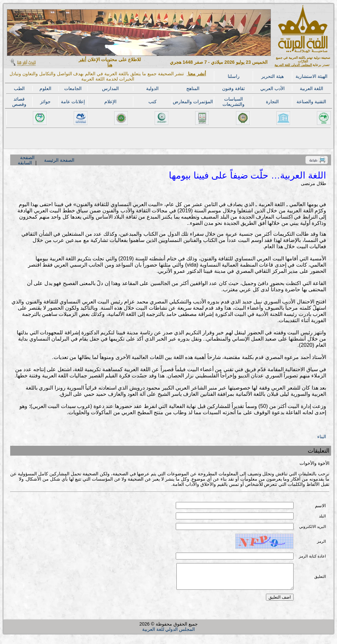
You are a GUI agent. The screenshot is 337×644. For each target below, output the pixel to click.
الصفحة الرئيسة (59, 160)
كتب (153, 102)
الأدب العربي (272, 88)
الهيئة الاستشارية (311, 76)
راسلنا (234, 76)
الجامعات (73, 88)
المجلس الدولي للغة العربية (293, 65)
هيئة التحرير (272, 76)
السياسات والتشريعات (233, 102)
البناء (322, 437)
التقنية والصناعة (311, 102)
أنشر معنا (196, 74)
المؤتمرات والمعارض (193, 102)
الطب (19, 88)
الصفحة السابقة (26, 160)
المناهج (193, 88)
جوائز (45, 102)
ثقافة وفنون (233, 88)
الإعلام (110, 102)
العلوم (45, 88)
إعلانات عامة (73, 102)
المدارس (110, 88)
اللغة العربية (311, 88)
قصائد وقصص (19, 102)
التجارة (272, 102)
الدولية (152, 88)
